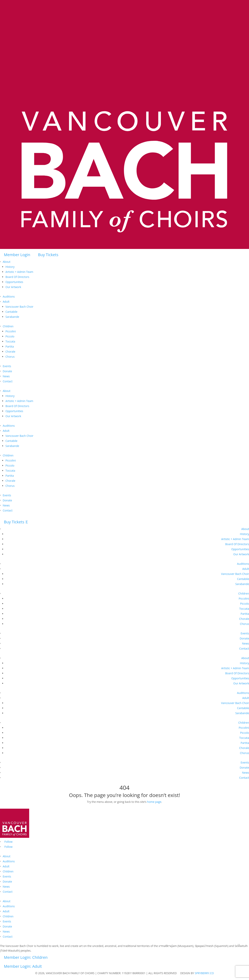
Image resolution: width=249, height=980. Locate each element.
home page (154, 802)
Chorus (10, 357)
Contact (8, 381)
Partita (10, 346)
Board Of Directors (17, 277)
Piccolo (10, 336)
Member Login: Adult (23, 966)
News (6, 376)
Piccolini (11, 331)
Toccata (10, 341)
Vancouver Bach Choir (19, 307)
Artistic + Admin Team (19, 272)
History (10, 267)
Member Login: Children (26, 957)
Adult (6, 302)
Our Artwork (13, 287)
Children (8, 326)
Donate (7, 371)
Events (7, 366)
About (7, 262)
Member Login (17, 255)
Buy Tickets (48, 255)
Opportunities (14, 282)
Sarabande (12, 317)
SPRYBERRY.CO (204, 973)
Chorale (10, 352)
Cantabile (11, 312)
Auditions (9, 296)
